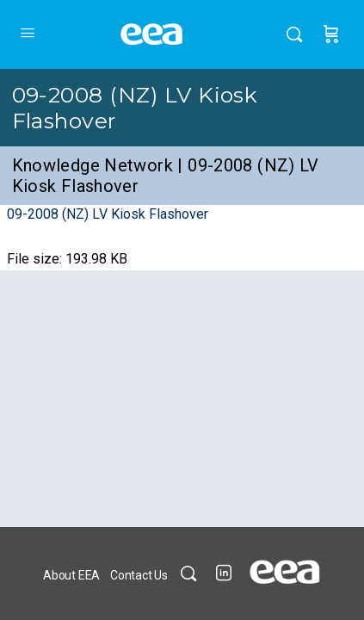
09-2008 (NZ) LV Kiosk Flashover (108, 214)
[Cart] (331, 34)
